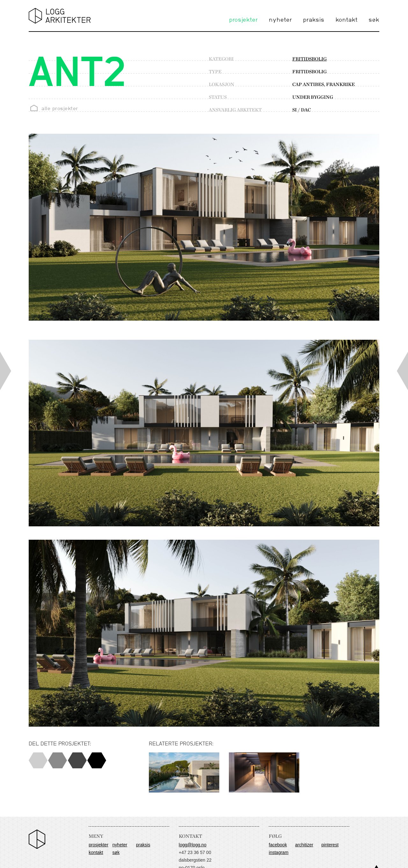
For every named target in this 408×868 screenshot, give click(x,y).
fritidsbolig (310, 59)
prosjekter (244, 20)
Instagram (278, 852)
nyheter (280, 20)
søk (374, 20)
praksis (314, 20)
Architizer (304, 845)
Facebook (278, 845)
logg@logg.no (193, 845)
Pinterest (330, 845)
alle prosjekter (60, 109)
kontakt (347, 20)
